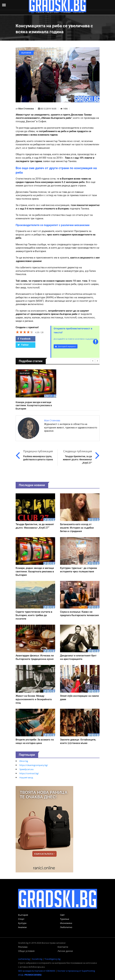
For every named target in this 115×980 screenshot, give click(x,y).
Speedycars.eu (26, 769)
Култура (22, 923)
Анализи (22, 927)
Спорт (21, 919)
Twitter (23, 345)
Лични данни (65, 951)
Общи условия (26, 951)
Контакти (63, 947)
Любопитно (66, 927)
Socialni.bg (37, 959)
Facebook (24, 339)
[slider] (25, 332)
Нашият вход (26, 777)
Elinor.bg (24, 761)
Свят (62, 915)
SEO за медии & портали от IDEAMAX (37, 971)
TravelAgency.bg (52, 959)
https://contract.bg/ (29, 773)
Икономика (66, 923)
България (23, 915)
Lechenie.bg (24, 959)
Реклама (23, 947)
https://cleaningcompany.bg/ (34, 765)
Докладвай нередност (66, 346)
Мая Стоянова (26, 109)
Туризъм (65, 919)
